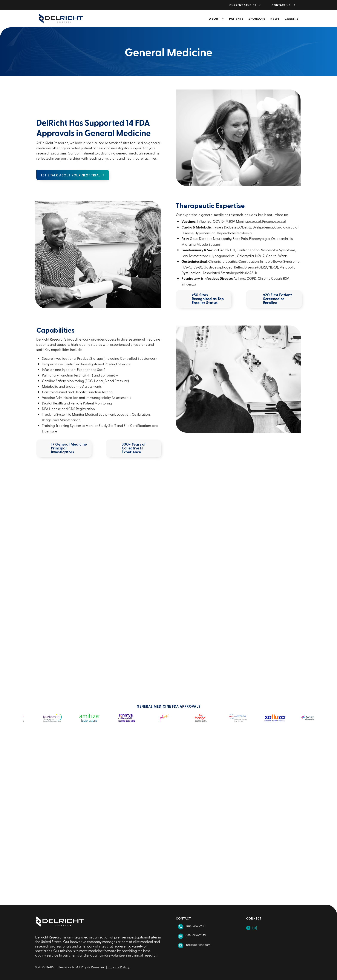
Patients (236, 19)
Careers (292, 19)
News (275, 19)
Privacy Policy (119, 967)
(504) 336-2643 (196, 935)
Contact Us (284, 5)
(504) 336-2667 (196, 926)
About (215, 19)
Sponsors (257, 19)
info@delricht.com (198, 945)
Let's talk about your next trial (71, 175)
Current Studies (245, 5)
